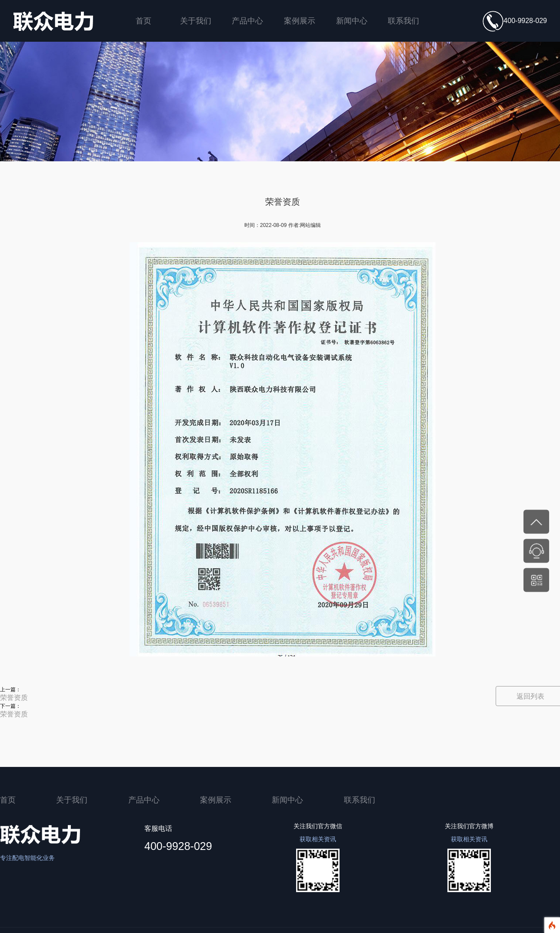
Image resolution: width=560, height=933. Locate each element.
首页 (143, 20)
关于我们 (196, 20)
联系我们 (403, 20)
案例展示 (300, 20)
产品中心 (247, 20)
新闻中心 (352, 20)
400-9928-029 (515, 21)
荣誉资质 (14, 698)
